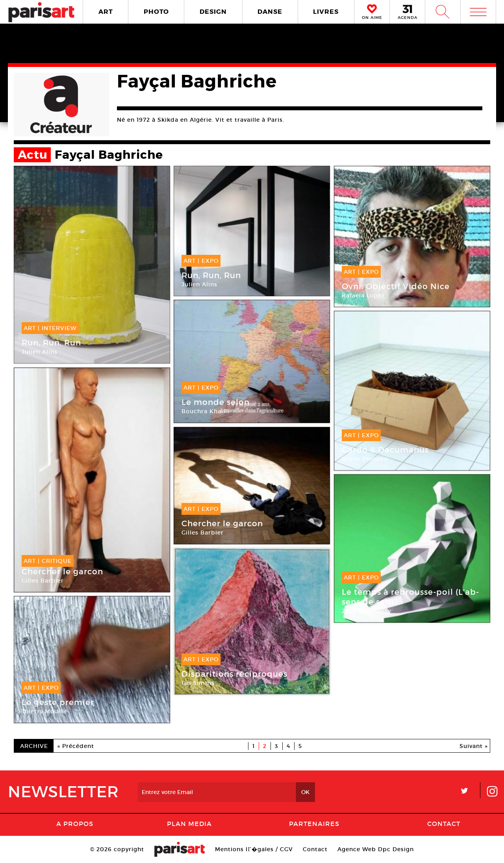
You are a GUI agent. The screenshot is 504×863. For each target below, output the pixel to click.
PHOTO (156, 12)
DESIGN (213, 12)
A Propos (75, 824)
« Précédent (76, 746)
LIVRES (326, 12)
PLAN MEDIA (189, 824)
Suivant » (474, 746)
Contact (444, 824)
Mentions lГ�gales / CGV (254, 849)
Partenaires (314, 824)
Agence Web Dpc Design (376, 849)
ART (106, 12)
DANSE (270, 12)
